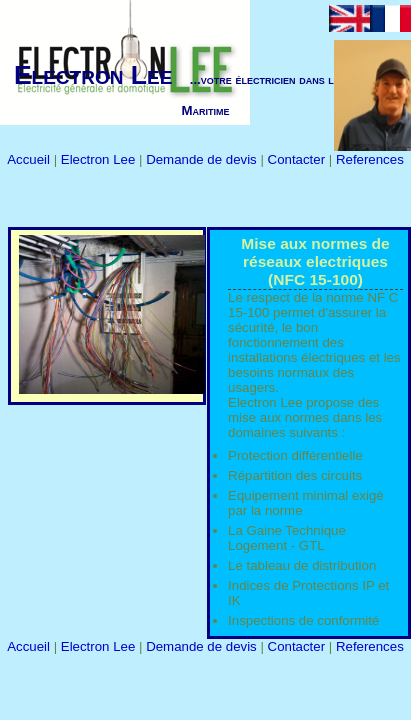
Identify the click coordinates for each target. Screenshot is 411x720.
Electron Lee (100, 159)
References (370, 159)
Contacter (298, 159)
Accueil (30, 159)
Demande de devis (203, 159)
